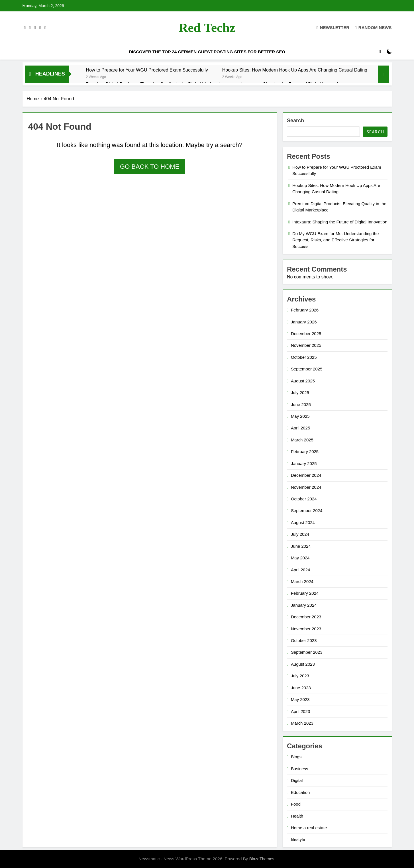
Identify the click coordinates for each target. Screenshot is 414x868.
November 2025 (306, 345)
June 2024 (301, 546)
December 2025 (306, 334)
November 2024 (306, 487)
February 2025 (305, 452)
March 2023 (302, 723)
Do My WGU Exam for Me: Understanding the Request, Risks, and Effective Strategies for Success (336, 240)
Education (300, 792)
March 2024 (302, 581)
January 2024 (304, 605)
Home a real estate (309, 828)
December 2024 (306, 475)
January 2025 (304, 463)
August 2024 (303, 522)
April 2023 (300, 711)
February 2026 (305, 310)
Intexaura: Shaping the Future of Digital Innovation (340, 222)
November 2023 (306, 629)
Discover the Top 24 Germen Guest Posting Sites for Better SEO (207, 52)
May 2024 (300, 558)
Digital (297, 780)
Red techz (207, 28)
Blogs (296, 757)
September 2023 (307, 652)
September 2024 (307, 511)
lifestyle (298, 839)
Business (300, 769)
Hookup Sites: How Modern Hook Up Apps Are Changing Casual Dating (295, 70)
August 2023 (303, 664)
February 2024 (305, 593)
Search (295, 121)
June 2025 (301, 405)
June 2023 (301, 688)
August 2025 (303, 381)
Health (297, 816)
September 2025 (307, 369)
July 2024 (300, 534)
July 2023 (300, 676)
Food (296, 804)
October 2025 (304, 357)
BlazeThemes (262, 859)
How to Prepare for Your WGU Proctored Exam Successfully (147, 70)
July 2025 (300, 393)
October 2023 (304, 640)
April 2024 (300, 570)
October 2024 (304, 499)
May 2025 (300, 416)
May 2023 (300, 699)
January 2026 (304, 322)
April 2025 (300, 428)
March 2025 (302, 440)
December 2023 (306, 617)
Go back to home (150, 167)
